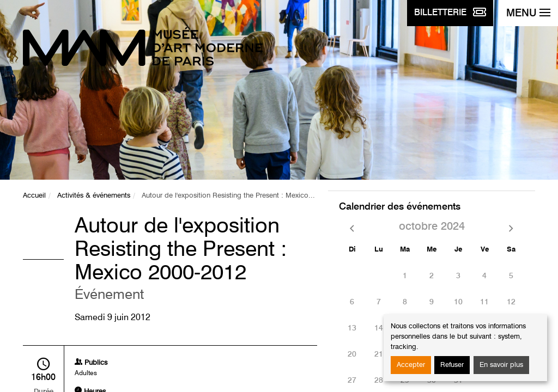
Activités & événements (94, 196)
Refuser (452, 365)
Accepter (411, 365)
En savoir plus (501, 365)
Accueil (34, 196)
